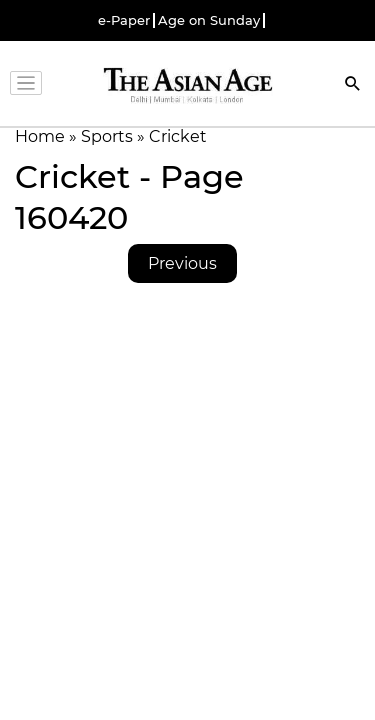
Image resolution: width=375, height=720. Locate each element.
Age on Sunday (209, 20)
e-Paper (124, 20)
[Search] (353, 85)
